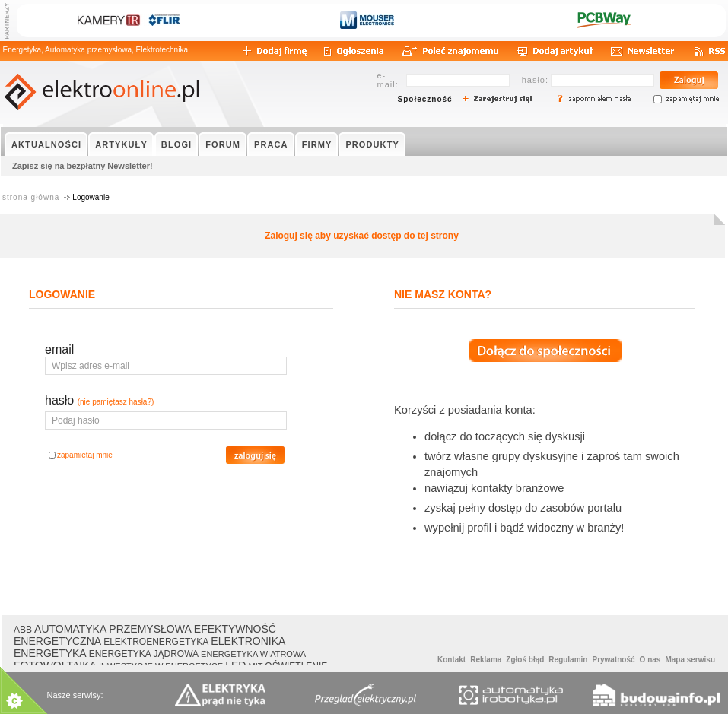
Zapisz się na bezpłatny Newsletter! (83, 166)
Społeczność (425, 99)
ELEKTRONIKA (248, 641)
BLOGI (176, 144)
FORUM (223, 144)
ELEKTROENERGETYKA (156, 642)
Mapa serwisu (690, 660)
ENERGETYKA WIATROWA (253, 654)
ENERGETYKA (50, 653)
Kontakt (451, 660)
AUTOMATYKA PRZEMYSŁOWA (113, 629)
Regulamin (568, 660)
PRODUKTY (372, 144)
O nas (650, 660)
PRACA (271, 144)
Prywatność (613, 660)
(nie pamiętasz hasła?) (116, 402)
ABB (23, 630)
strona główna (31, 197)
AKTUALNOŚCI (46, 144)
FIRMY (317, 144)
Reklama (486, 660)
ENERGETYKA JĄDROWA (144, 654)
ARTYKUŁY (121, 144)
